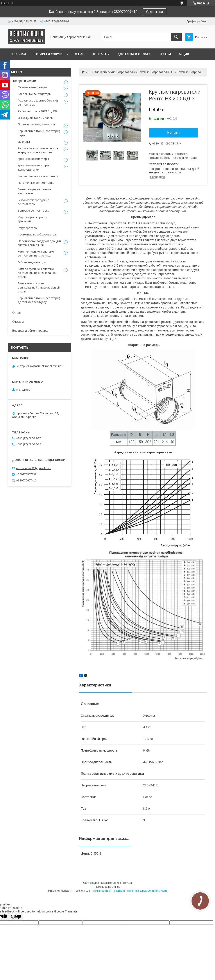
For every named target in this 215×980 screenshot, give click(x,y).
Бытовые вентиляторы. (33, 211)
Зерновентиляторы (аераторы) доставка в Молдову (39, 300)
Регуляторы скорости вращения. (32, 219)
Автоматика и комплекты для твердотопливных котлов (38, 150)
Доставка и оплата (134, 54)
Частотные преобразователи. (38, 234)
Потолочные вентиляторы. (36, 183)
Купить (174, 133)
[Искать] (176, 37)
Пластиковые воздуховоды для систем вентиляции (40, 243)
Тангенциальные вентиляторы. (39, 176)
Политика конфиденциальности (147, 891)
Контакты (101, 54)
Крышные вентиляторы (33, 159)
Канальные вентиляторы (34, 94)
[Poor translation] (16, 917)
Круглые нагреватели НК (156, 72)
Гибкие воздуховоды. (32, 262)
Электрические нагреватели (114, 72)
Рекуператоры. (28, 228)
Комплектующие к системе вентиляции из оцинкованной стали (38, 273)
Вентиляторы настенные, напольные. (35, 191)
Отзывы (18, 322)
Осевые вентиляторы (32, 87)
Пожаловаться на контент (109, 891)
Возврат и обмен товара (30, 331)
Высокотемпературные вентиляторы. (33, 202)
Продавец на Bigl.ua (107, 887)
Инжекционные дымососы (35, 118)
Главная (19, 54)
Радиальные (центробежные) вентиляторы (38, 102)
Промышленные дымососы (36, 124)
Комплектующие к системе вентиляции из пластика (36, 254)
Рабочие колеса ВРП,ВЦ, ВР (38, 111)
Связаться (154, 12)
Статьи (165, 54)
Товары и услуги (48, 54)
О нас (80, 54)
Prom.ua (127, 883)
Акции (184, 54)
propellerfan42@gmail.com (34, 468)
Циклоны (24, 142)
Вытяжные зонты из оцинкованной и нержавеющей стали (39, 287)
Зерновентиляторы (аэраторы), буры (39, 133)
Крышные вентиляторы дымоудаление (33, 167)
